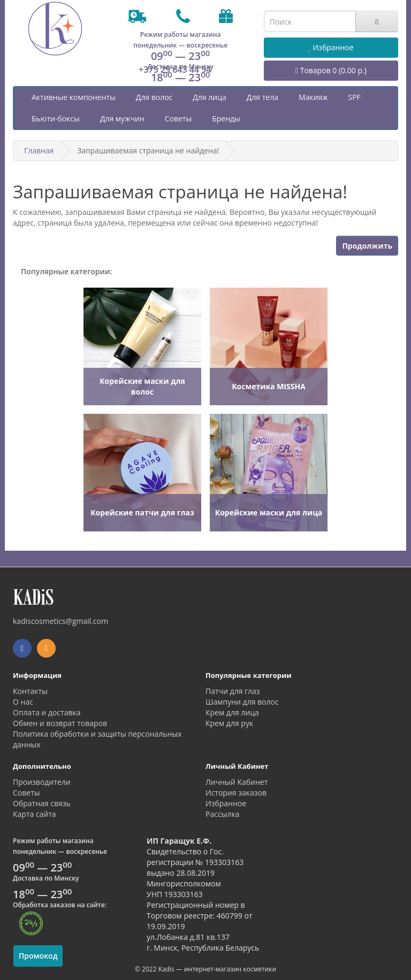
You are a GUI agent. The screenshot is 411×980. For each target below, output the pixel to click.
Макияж (313, 97)
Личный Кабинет (237, 782)
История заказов (236, 793)
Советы (178, 118)
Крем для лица (232, 712)
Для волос (154, 97)
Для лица (209, 97)
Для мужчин (122, 118)
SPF (354, 97)
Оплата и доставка (47, 712)
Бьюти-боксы (56, 118)
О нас (23, 702)
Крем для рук (229, 723)
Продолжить (367, 246)
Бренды (226, 118)
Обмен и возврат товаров (60, 723)
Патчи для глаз (233, 691)
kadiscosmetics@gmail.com (60, 621)
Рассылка (222, 814)
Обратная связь (42, 803)
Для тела (262, 97)
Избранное (226, 803)
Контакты (30, 691)
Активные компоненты (74, 97)
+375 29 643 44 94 (175, 70)
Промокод (38, 956)
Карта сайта (35, 814)
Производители (42, 782)
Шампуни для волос (242, 702)
